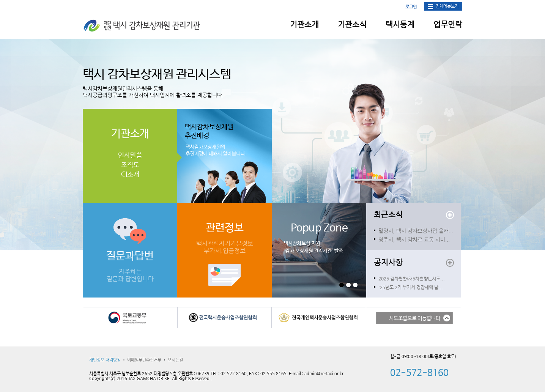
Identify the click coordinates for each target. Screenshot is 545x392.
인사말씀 (130, 156)
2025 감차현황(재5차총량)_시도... (412, 279)
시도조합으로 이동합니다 (415, 318)
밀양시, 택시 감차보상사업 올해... (416, 231)
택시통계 (400, 25)
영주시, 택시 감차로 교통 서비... (414, 239)
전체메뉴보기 (447, 6)
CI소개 (130, 175)
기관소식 (352, 25)
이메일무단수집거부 (144, 360)
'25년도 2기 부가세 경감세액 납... (411, 287)
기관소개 (304, 25)
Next (278, 250)
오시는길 (175, 360)
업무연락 (448, 25)
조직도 (130, 165)
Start (367, 285)
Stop (367, 289)
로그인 (411, 7)
